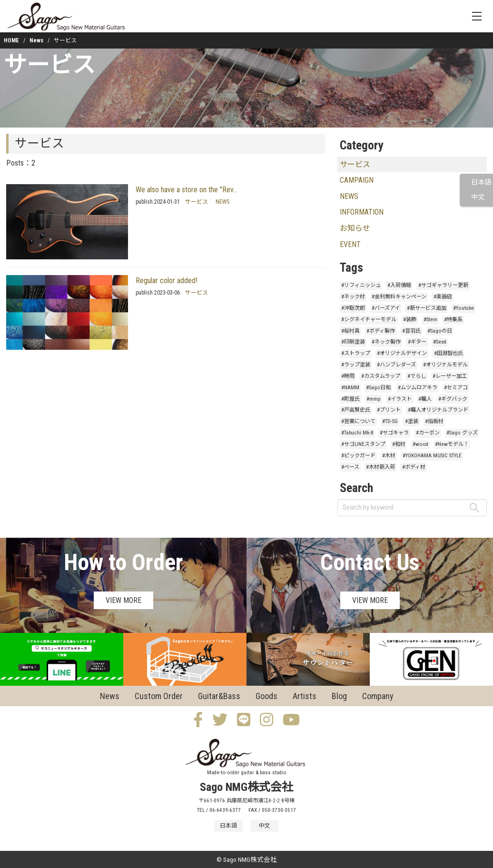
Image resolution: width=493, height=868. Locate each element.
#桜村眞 (350, 331)
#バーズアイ (386, 308)
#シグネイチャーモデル (369, 320)
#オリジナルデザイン (402, 353)
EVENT (350, 244)
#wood (420, 444)
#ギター (417, 342)
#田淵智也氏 (449, 353)
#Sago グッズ (462, 433)
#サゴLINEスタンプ (363, 444)
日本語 (481, 182)
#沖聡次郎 (353, 308)
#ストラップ (356, 353)
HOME (11, 40)
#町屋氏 (350, 399)
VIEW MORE (123, 600)
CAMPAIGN (357, 180)
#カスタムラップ (381, 376)
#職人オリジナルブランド (438, 410)
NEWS (222, 202)
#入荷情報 (399, 285)
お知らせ (355, 228)
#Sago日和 (378, 388)
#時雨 (348, 376)
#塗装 (412, 421)
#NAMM (350, 388)
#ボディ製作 (381, 331)
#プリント (389, 410)
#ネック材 (353, 297)
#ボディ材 (414, 467)
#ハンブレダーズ (396, 365)
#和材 (399, 444)
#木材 (389, 456)
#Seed (440, 342)
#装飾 (410, 320)
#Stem (430, 320)
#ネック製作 (386, 342)
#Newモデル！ (452, 444)
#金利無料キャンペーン (399, 297)
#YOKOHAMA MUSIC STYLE (432, 456)
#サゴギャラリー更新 (443, 285)
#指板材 (434, 421)
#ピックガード (358, 456)
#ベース (350, 467)
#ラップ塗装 (356, 365)
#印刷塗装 (353, 342)
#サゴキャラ (394, 433)
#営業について (358, 421)
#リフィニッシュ (361, 285)
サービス (49, 65)
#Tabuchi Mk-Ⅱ (357, 433)
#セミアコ (456, 388)
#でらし (417, 376)
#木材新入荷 (380, 467)
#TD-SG (390, 421)
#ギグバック (453, 399)
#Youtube (463, 308)
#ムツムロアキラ (418, 388)
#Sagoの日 (440, 331)
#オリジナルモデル (445, 365)
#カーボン (428, 433)
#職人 (425, 399)
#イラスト (400, 399)
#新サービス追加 (427, 308)
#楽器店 (443, 297)
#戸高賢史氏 (356, 410)
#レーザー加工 (450, 376)
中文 (478, 197)
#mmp (374, 399)
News (36, 40)
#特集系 (453, 320)
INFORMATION (362, 212)
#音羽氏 (411, 331)
